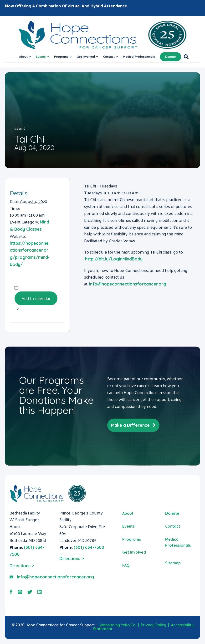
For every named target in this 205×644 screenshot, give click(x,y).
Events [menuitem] (128, 526)
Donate (171, 57)
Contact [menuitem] (173, 526)
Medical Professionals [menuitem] (178, 542)
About (23, 57)
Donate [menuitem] (172, 513)
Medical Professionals (139, 57)
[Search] (185, 57)
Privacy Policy (154, 625)
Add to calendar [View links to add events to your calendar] (36, 298)
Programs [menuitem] (132, 539)
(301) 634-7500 (89, 547)
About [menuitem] (128, 513)
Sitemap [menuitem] (173, 563)
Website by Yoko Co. (118, 625)
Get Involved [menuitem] (134, 552)
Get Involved (86, 57)
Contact (109, 57)
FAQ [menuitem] (126, 565)
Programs (61, 57)
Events (41, 57)
